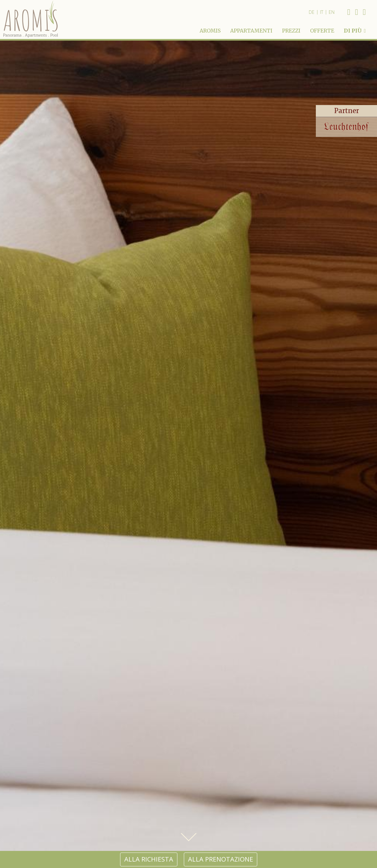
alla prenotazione (221, 859)
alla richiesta (149, 859)
